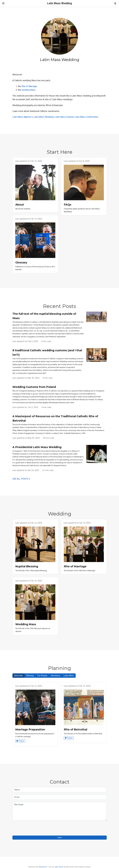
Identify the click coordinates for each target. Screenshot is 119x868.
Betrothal (18, 676)
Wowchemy (43, 867)
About (20, 205)
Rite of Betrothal (75, 729)
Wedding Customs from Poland (34, 387)
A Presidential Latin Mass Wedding (37, 447)
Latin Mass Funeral (64, 117)
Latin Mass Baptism (22, 117)
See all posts (21, 479)
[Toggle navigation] (3, 3)
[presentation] (33, 828)
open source (59, 867)
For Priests (42, 676)
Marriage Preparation (30, 729)
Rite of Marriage (29, 86)
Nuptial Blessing (27, 566)
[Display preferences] (116, 3)
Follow (20, 741)
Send (60, 837)
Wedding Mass (26, 624)
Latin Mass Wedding (60, 3)
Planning (30, 676)
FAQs (68, 205)
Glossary (21, 262)
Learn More (69, 676)
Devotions (55, 676)
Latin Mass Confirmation (87, 117)
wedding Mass (29, 90)
